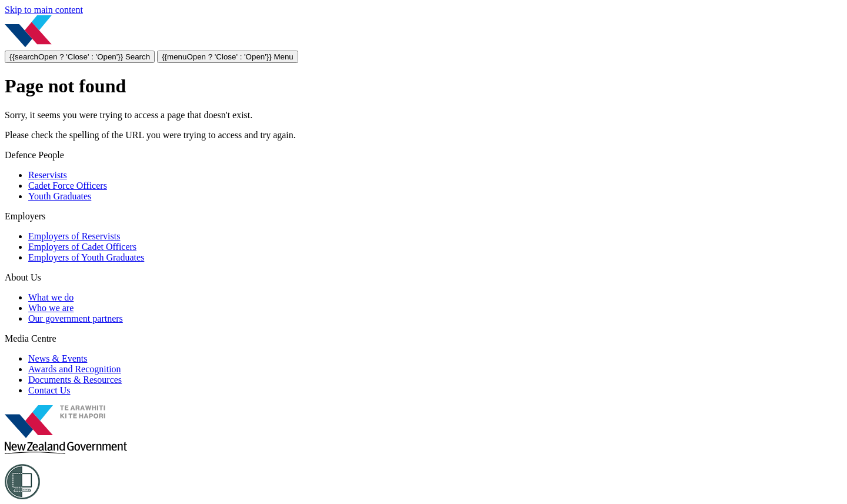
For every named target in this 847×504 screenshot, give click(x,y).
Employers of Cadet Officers (82, 247)
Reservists (48, 175)
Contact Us (49, 390)
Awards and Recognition (75, 369)
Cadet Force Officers (68, 186)
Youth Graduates (60, 196)
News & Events (58, 358)
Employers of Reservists (74, 236)
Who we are (51, 308)
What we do (51, 297)
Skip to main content (44, 10)
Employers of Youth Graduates (86, 257)
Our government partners (76, 318)
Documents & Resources (75, 380)
